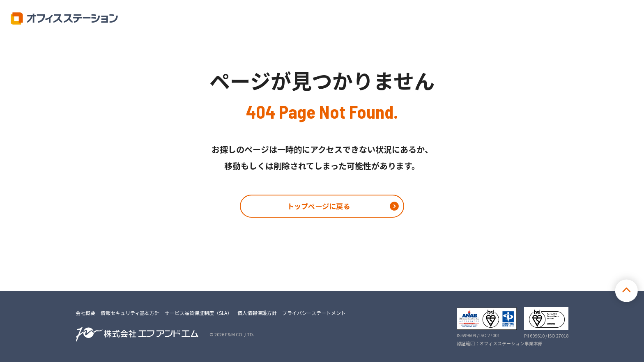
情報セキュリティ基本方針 (130, 314)
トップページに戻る (318, 207)
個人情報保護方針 (257, 314)
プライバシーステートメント (314, 314)
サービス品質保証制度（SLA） (198, 314)
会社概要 (85, 314)
